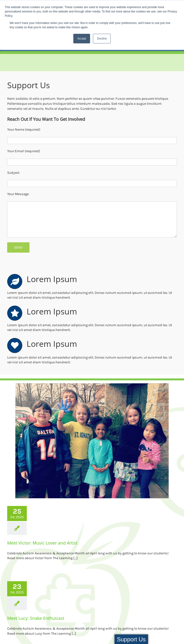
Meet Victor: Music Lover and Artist (42, 543)
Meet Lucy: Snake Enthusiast (36, 618)
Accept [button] (82, 39)
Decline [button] (102, 39)
